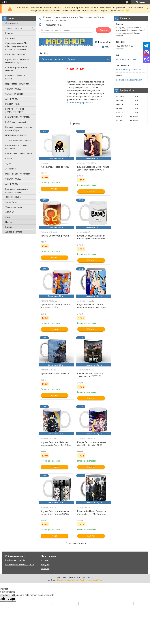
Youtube (44, 560)
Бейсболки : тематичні (16, 122)
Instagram (45, 564)
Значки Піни (11, 169)
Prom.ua (90, 577)
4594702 (10, 212)
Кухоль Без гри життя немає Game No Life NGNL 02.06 (92, 444)
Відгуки (9, 227)
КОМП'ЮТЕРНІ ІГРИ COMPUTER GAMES (15, 111)
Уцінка (8, 164)
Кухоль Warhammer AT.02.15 (55, 373)
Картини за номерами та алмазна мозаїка (17, 190)
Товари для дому (14, 207)
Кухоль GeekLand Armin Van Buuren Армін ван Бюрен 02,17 (93, 237)
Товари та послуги (14, 28)
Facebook (45, 569)
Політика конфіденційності (92, 580)
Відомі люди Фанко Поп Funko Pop (17, 147)
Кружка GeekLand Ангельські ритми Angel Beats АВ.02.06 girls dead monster (55, 514)
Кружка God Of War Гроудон (55, 236)
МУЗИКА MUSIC (13, 104)
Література (10, 38)
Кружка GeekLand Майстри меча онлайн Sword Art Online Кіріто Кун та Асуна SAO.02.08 (56, 445)
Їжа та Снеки (11, 202)
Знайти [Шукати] (103, 30)
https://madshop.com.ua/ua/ (128, 69)
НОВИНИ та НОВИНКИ (16, 135)
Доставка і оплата (14, 232)
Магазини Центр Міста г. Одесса (20, 564)
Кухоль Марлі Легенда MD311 (56, 167)
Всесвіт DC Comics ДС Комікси (15, 77)
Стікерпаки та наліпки (15, 54)
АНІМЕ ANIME (12, 99)
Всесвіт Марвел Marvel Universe (16, 69)
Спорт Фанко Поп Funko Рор (19, 154)
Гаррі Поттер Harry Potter (17, 84)
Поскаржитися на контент (67, 580)
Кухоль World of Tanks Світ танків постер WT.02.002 (91, 375)
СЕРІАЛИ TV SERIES (14, 94)
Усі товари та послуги (75, 543)
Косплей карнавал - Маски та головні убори (19, 129)
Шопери (9, 33)
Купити (55, 189)
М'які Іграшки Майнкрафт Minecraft (84, 101)
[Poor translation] (11, 599)
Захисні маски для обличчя (18, 140)
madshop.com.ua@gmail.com (129, 80)
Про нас (9, 222)
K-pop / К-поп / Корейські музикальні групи (17, 61)
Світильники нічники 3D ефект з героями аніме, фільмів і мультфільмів (16, 46)
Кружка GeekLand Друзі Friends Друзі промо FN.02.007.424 (93, 168)
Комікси (9, 159)
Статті (8, 217)
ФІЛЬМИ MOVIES (13, 89)
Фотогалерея (12, 23)
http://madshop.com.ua (126, 59)
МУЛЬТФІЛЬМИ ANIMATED (18, 117)
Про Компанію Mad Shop (16, 560)
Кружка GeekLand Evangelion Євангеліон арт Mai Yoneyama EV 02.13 (92, 514)
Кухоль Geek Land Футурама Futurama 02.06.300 (55, 306)
